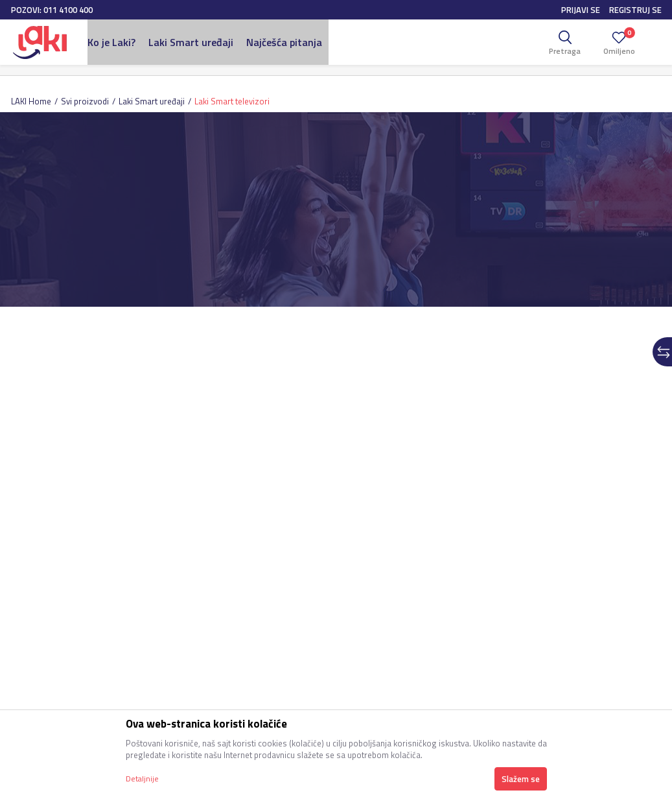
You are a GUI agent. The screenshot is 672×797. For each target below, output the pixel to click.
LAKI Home (31, 101)
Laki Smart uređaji (152, 101)
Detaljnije (142, 779)
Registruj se (635, 10)
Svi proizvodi (85, 101)
